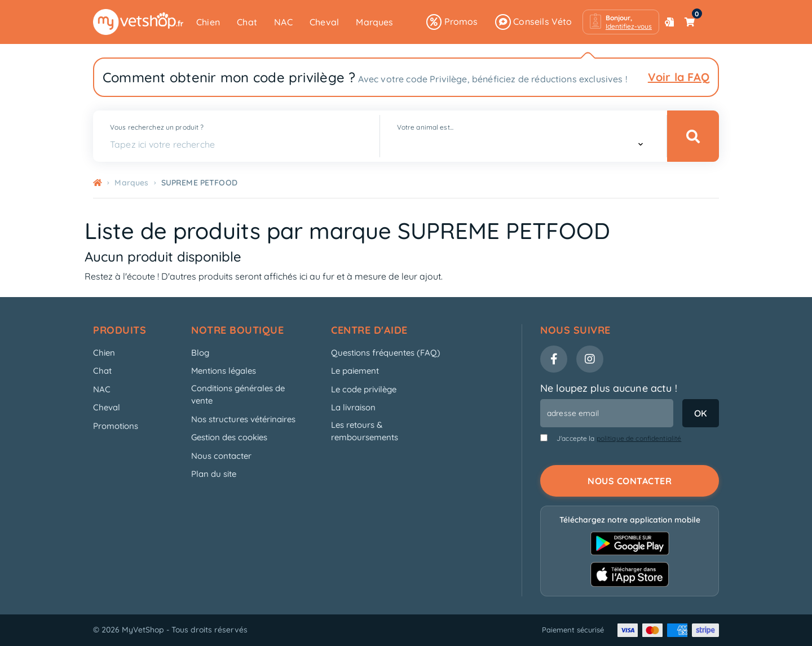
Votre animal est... (425, 127)
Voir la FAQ (679, 77)
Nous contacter (221, 456)
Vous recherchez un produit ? (157, 127)
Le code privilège (364, 389)
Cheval (324, 22)
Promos (452, 22)
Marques (374, 22)
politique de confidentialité (639, 438)
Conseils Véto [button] (534, 22)
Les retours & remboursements (365, 431)
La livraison (353, 407)
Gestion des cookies (229, 437)
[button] (621, 22)
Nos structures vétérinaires (243, 419)
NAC (283, 22)
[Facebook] (554, 359)
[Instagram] (590, 359)
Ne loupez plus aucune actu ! (609, 388)
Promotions (116, 426)
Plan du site (214, 474)
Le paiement (355, 371)
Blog (200, 353)
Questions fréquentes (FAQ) (386, 353)
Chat (247, 22)
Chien (208, 22)
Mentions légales (224, 371)
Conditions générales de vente (238, 395)
